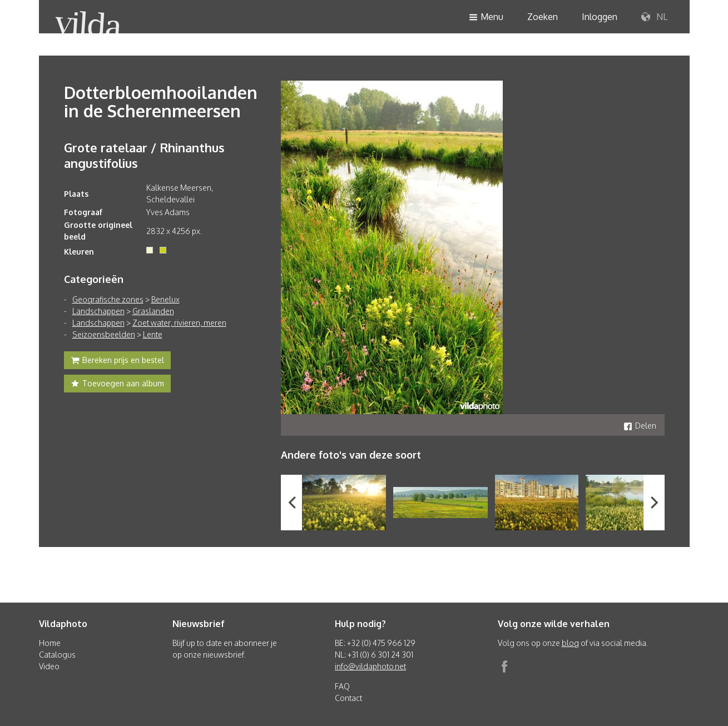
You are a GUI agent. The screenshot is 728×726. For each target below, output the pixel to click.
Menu (486, 18)
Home (50, 643)
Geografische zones (108, 299)
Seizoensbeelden (104, 334)
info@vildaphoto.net (370, 666)
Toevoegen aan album (117, 385)
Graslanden (153, 311)
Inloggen (600, 17)
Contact (348, 698)
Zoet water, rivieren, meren (179, 323)
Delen (640, 426)
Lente (153, 334)
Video (49, 666)
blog (570, 643)
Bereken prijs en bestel (117, 361)
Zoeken (543, 17)
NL (654, 17)
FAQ (342, 686)
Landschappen (98, 311)
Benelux (165, 299)
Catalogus (57, 655)
